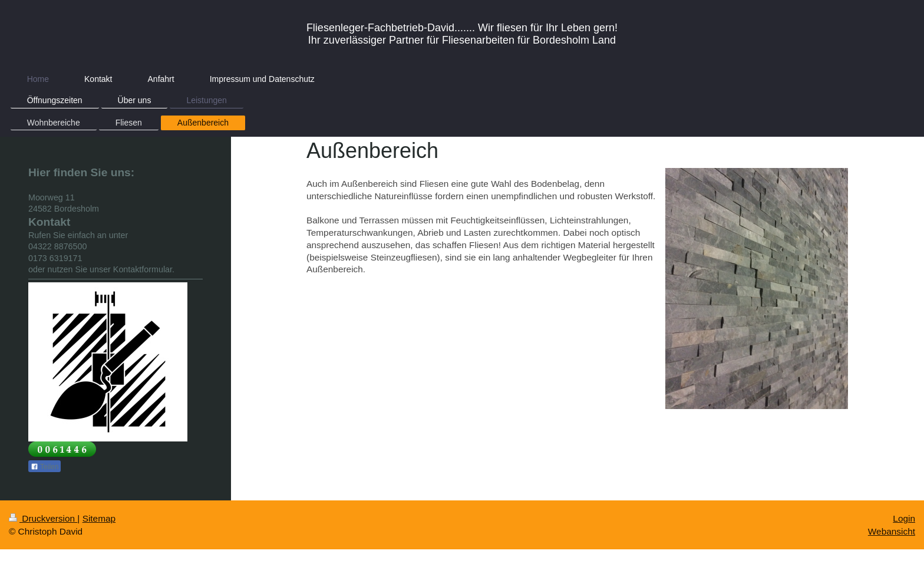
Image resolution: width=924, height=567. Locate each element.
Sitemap (99, 518)
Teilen (44, 467)
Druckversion (43, 518)
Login (904, 518)
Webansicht (892, 531)
